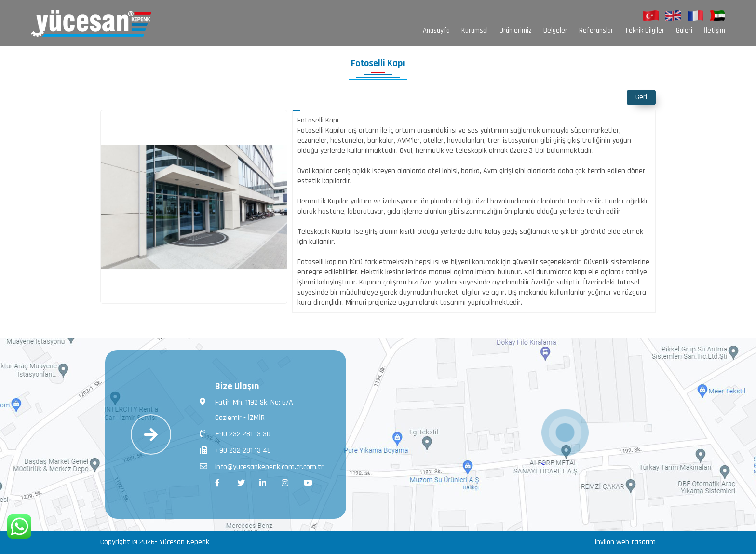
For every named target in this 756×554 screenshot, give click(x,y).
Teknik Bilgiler (645, 31)
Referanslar (596, 31)
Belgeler (555, 31)
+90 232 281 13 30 (235, 433)
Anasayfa (436, 31)
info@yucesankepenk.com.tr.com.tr (262, 466)
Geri (641, 97)
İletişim (715, 31)
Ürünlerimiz (516, 31)
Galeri (684, 31)
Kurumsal (475, 31)
